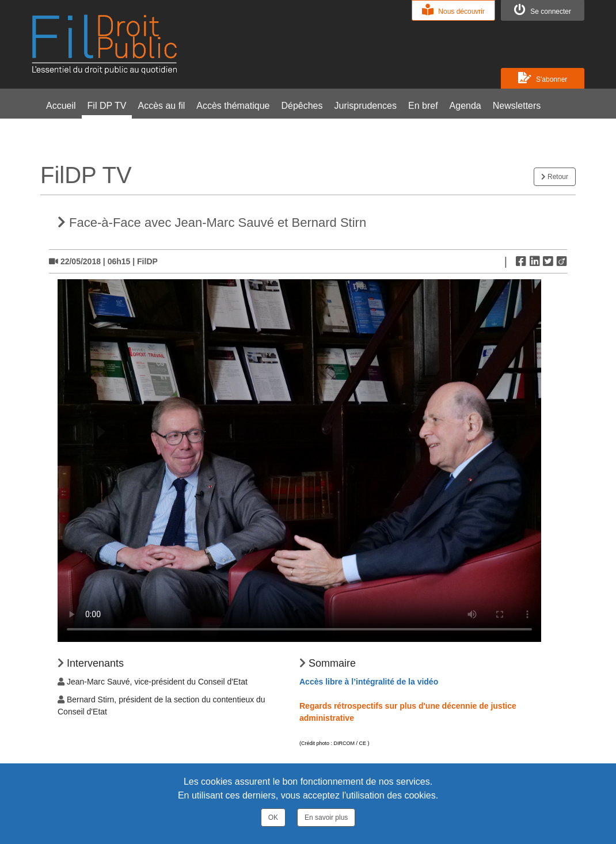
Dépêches (302, 106)
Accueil (61, 106)
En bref (423, 106)
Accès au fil (161, 106)
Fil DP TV (107, 106)
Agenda (465, 106)
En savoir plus (326, 818)
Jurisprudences (366, 106)
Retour (555, 177)
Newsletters (517, 106)
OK (273, 818)
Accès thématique (233, 106)
